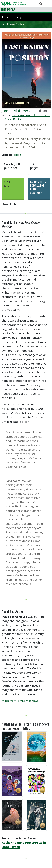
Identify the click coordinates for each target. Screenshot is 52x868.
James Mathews (16, 111)
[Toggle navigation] (48, 4)
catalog (17, 17)
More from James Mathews (20, 701)
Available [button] (36, 193)
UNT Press (8, 10)
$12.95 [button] (8, 182)
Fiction (17, 155)
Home (6, 17)
